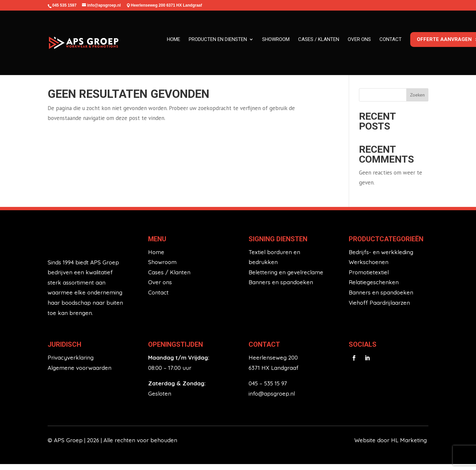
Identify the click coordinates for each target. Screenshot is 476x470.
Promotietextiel (369, 278)
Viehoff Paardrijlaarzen (379, 308)
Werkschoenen (369, 268)
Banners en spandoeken (281, 288)
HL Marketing (410, 446)
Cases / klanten (319, 39)
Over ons (359, 39)
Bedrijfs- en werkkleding (381, 258)
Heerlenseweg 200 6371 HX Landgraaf (166, 5)
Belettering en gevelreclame (286, 278)
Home (174, 39)
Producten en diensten (218, 39)
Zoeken (417, 100)
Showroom (276, 39)
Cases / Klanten (169, 278)
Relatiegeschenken (374, 288)
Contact (391, 39)
